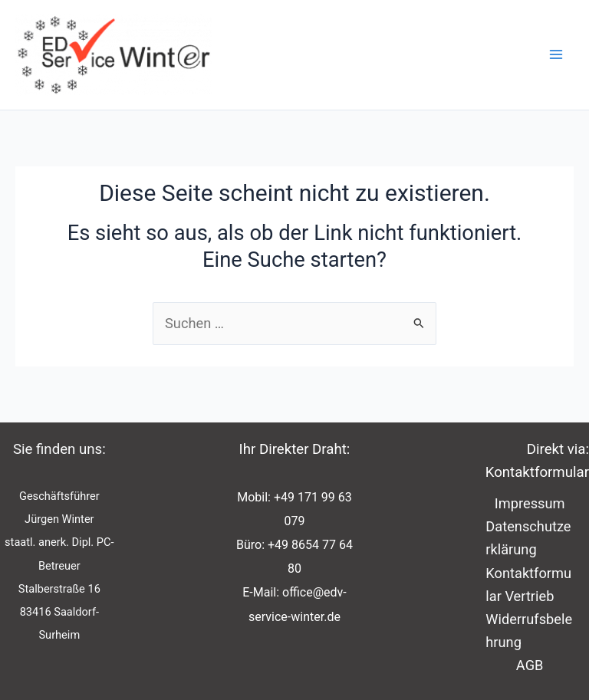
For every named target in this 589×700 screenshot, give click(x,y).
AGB (530, 665)
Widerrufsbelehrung (529, 631)
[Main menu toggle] (556, 55)
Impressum (530, 503)
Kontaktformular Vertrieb (528, 585)
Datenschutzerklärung (528, 538)
